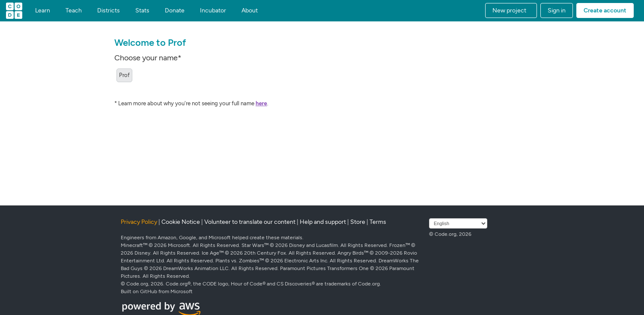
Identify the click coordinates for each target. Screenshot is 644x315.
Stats (142, 11)
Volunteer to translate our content (250, 222)
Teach (74, 11)
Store (358, 222)
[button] (511, 10)
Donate (175, 11)
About (250, 11)
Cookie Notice (181, 222)
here (261, 103)
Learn (43, 11)
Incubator (213, 11)
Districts (109, 11)
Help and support (323, 222)
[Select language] (458, 223)
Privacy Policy (139, 222)
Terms (378, 222)
